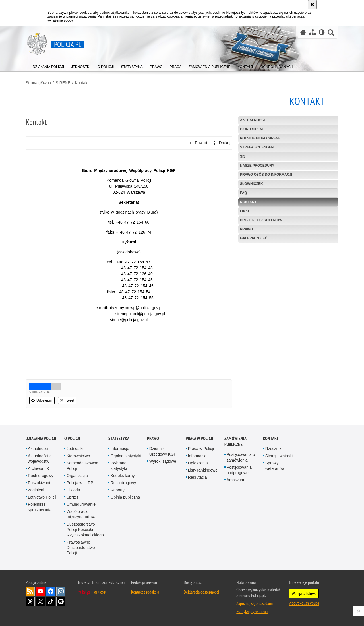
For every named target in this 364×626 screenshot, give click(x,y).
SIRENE (63, 83)
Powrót (198, 143)
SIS (243, 156)
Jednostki (75, 449)
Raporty (118, 490)
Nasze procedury (257, 166)
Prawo (246, 229)
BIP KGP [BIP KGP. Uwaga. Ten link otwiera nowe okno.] (100, 592)
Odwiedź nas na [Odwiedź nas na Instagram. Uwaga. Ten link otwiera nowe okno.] (61, 591)
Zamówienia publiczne (235, 441)
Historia (73, 490)
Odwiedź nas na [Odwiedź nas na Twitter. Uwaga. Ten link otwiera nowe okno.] (40, 602)
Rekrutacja (197, 477)
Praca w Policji (199, 438)
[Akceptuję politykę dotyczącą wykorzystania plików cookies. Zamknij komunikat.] (312, 5)
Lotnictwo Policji (42, 497)
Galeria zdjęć (254, 238)
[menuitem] (48, 66)
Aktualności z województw (40, 459)
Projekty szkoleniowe (262, 220)
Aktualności (252, 120)
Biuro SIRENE (252, 129)
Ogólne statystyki (126, 456)
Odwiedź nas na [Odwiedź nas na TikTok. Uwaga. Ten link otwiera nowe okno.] (51, 602)
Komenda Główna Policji (82, 466)
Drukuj (222, 143)
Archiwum (235, 480)
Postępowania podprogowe (239, 470)
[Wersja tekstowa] (322, 32)
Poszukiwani (39, 483)
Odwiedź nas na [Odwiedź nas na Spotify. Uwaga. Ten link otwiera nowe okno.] (61, 602)
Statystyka (119, 438)
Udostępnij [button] (42, 400)
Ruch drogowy (41, 476)
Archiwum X (39, 468)
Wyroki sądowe (163, 461)
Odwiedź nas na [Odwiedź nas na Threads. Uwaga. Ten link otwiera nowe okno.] (30, 602)
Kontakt (81, 83)
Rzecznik (273, 449)
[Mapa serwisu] (313, 32)
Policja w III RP (80, 483)
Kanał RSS (30, 591)
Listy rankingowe (203, 470)
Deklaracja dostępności (201, 592)
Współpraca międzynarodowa (82, 514)
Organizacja (77, 476)
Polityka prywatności (252, 611)
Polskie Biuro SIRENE (260, 138)
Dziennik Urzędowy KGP (163, 451)
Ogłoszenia (198, 463)
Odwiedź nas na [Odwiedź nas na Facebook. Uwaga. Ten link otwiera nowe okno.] (51, 591)
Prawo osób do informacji (266, 175)
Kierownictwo (78, 456)
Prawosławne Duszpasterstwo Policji (81, 548)
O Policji (72, 438)
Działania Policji (41, 438)
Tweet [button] (67, 400)
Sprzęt (72, 497)
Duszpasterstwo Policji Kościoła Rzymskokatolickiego (85, 530)
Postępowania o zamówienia (241, 457)
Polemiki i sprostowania (40, 507)
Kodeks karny (123, 476)
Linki (244, 211)
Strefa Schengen (257, 147)
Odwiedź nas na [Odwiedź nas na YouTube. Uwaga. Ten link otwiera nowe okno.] (40, 591)
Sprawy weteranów (275, 466)
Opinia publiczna (125, 497)
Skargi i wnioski (279, 456)
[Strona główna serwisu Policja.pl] (303, 32)
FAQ (244, 193)
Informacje (120, 449)
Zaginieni (36, 490)
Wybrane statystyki (119, 466)
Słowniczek (252, 184)
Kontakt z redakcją (145, 592)
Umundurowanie (81, 504)
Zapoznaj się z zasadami (255, 603)
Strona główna (38, 83)
